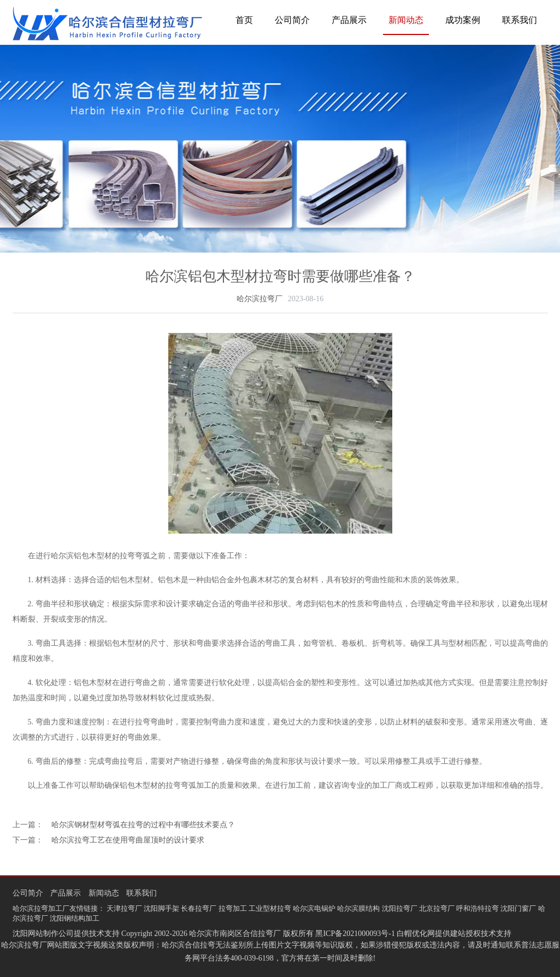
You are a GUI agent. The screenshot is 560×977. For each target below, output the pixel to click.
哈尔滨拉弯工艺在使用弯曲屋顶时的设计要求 (128, 840)
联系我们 (520, 20)
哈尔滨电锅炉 (314, 908)
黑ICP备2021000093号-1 (355, 934)
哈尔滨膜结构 (358, 908)
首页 (244, 20)
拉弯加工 (233, 908)
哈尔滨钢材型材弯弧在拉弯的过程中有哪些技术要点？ (143, 825)
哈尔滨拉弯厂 (260, 299)
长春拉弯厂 (199, 908)
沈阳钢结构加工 (75, 918)
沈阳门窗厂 (518, 908)
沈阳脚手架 (161, 908)
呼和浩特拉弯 (478, 908)
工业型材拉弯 (270, 908)
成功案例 (463, 20)
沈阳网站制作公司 (43, 934)
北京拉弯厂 (437, 908)
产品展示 (349, 20)
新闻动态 (406, 20)
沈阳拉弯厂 (400, 908)
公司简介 (292, 20)
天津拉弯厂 (124, 908)
